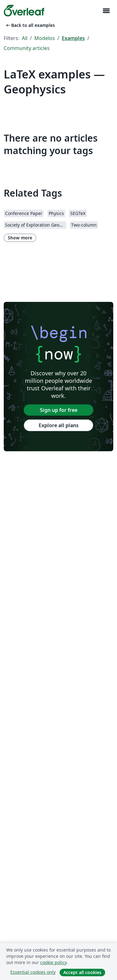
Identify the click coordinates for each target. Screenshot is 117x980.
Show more (20, 238)
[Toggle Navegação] (106, 11)
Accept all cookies (82, 972)
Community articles (27, 48)
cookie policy (53, 962)
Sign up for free (59, 410)
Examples (73, 38)
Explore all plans (59, 425)
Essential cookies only (33, 972)
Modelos (45, 38)
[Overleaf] (24, 11)
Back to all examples (30, 25)
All (25, 38)
